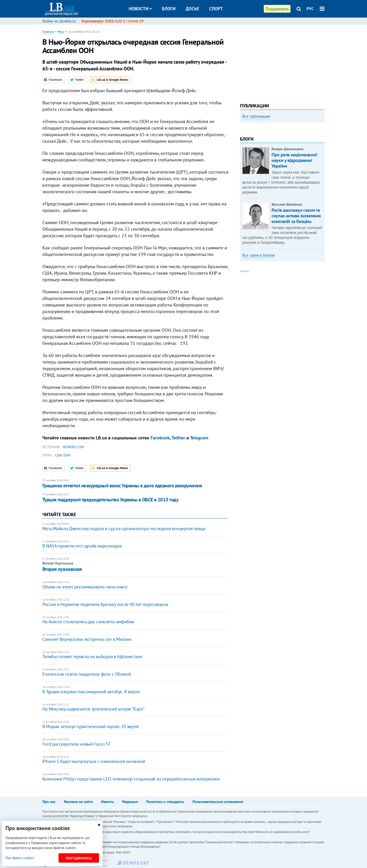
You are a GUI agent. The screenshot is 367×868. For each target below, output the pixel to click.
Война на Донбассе (59, 21)
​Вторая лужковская (62, 569)
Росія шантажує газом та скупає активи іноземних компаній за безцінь (296, 279)
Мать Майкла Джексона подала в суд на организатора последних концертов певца (124, 529)
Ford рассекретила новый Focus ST (77, 744)
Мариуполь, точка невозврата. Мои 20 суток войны (280, 180)
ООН (67, 455)
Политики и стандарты (165, 802)
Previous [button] (243, 164)
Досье (192, 9)
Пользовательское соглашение (218, 802)
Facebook (160, 438)
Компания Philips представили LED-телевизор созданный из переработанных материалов (131, 779)
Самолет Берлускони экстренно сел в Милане (87, 639)
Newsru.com (73, 447)
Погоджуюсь (79, 858)
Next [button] (322, 164)
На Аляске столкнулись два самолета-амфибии (88, 622)
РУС (310, 9)
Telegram (199, 438)
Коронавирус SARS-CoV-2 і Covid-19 (113, 21)
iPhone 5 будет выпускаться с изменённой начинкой (94, 761)
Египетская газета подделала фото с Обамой (87, 674)
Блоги (169, 9)
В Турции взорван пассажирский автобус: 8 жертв (91, 692)
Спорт (216, 9)
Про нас (49, 802)
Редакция (130, 802)
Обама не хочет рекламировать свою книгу (85, 587)
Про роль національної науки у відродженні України (294, 223)
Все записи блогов (258, 318)
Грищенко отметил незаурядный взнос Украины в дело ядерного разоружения (122, 486)
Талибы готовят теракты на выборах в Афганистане (92, 656)
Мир (61, 32)
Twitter (178, 438)
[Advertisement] (282, 62)
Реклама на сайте (78, 802)
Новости (140, 9)
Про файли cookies (20, 858)
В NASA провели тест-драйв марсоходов (82, 546)
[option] (282, 163)
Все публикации (256, 116)
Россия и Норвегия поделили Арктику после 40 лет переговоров (105, 604)
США (58, 455)
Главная (48, 32)
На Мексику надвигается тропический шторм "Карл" (94, 709)
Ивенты (107, 802)
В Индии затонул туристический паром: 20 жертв (91, 726)
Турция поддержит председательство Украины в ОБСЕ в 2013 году (110, 500)
